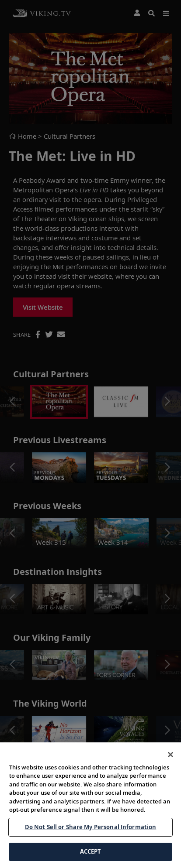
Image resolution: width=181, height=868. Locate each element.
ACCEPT (91, 851)
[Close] (171, 755)
